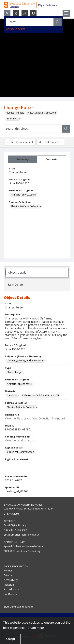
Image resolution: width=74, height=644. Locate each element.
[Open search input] (7, 13)
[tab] (23, 159)
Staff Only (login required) (18, 607)
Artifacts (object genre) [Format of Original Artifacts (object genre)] (24, 195)
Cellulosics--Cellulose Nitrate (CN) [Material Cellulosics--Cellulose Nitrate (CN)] (41, 395)
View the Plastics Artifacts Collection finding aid (35, 418)
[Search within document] (66, 129)
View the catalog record (20, 440)
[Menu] (66, 13)
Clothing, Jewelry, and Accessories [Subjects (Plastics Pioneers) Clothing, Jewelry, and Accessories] (26, 361)
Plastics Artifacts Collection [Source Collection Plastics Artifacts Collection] (26, 206)
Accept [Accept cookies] (10, 639)
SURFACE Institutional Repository (22, 551)
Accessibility (11, 580)
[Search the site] (30, 22)
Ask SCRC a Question (15, 530)
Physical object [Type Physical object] (15, 372)
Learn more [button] (36, 628)
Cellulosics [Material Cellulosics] (13, 395)
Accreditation (11, 589)
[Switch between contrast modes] (33, 13)
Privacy (8, 575)
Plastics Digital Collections (42, 113)
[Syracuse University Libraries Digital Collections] (37, 5)
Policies (8, 571)
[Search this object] (33, 129)
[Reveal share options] (16, 13)
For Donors (10, 594)
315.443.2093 (11, 514)
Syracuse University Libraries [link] (23, 505)
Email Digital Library (15, 525)
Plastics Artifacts (15, 113)
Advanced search (16, 29)
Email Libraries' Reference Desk (21, 535)
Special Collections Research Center (24, 546)
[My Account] (25, 13)
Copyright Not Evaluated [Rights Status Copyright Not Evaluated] (21, 452)
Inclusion (9, 585)
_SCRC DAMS (13, 119)
